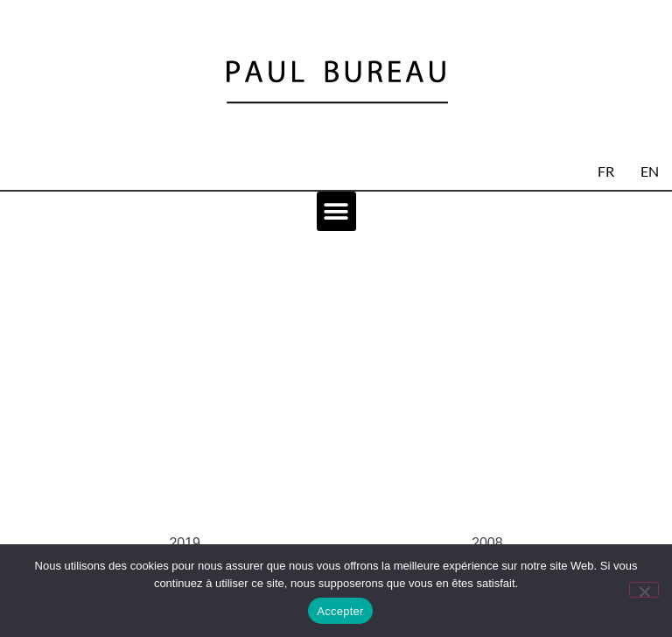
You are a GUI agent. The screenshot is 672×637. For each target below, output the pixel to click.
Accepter (340, 611)
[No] (644, 590)
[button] (336, 211)
